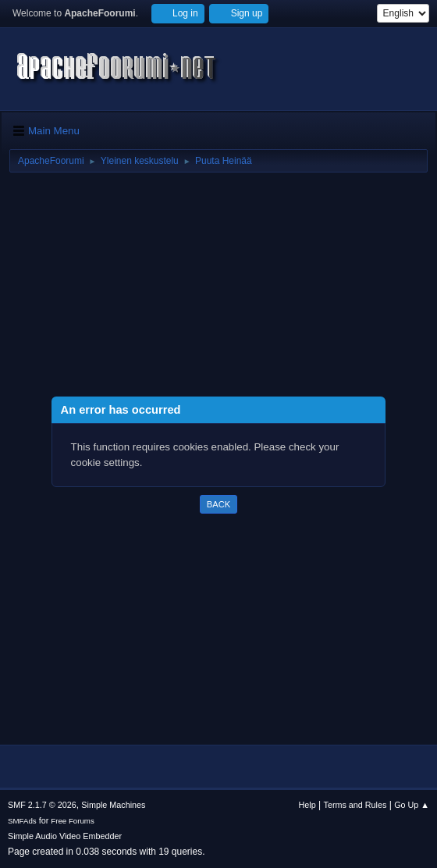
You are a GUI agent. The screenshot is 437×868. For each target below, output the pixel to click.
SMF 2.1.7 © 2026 (42, 805)
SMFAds (22, 821)
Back (218, 504)
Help (307, 805)
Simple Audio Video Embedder (65, 836)
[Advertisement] (218, 287)
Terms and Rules (355, 805)
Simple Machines (113, 805)
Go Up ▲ (412, 805)
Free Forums (73, 821)
